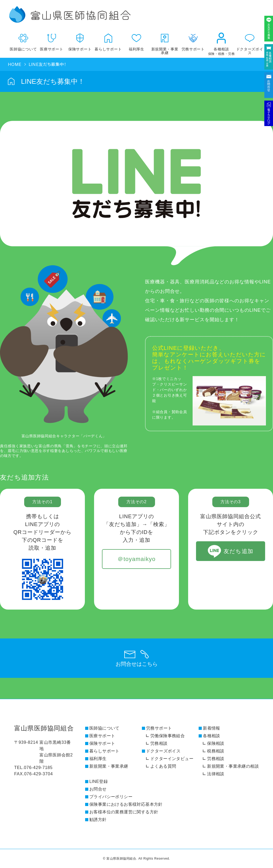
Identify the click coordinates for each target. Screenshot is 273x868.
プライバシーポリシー (111, 797)
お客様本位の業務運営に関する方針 (124, 812)
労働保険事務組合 (168, 736)
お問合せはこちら (137, 664)
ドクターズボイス (250, 42)
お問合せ (98, 789)
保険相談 (216, 743)
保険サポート (80, 40)
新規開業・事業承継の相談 (233, 766)
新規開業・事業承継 (165, 42)
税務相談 (216, 751)
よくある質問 (163, 766)
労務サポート (159, 728)
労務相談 (159, 743)
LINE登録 (99, 781)
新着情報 (212, 728)
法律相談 (216, 774)
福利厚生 (137, 40)
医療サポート (52, 40)
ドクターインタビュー (172, 759)
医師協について (23, 40)
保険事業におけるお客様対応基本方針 (126, 804)
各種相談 (222, 42)
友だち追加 (238, 551)
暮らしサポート (108, 40)
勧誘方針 (98, 820)
